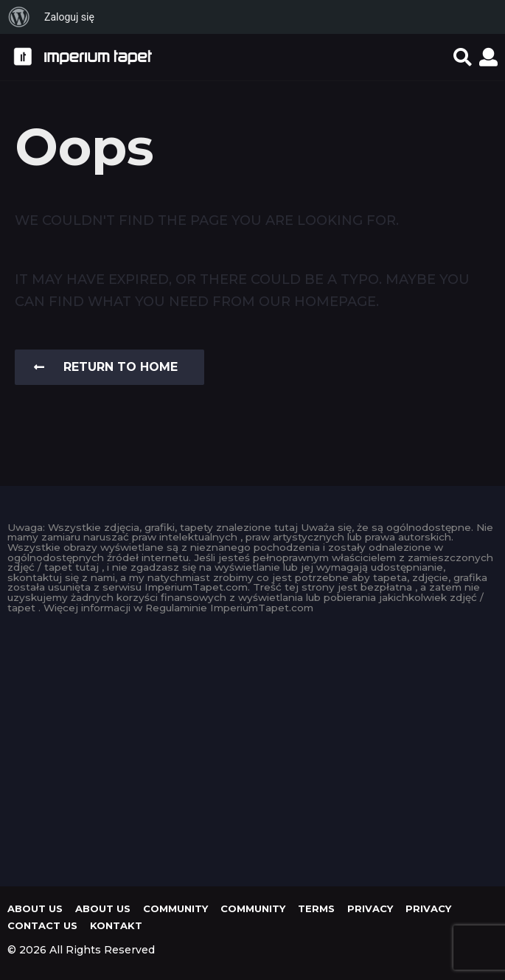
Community (175, 908)
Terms (316, 908)
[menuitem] (19, 17)
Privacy (370, 908)
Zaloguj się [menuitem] (69, 17)
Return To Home (106, 367)
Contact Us (42, 925)
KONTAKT (116, 925)
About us (35, 908)
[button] (463, 57)
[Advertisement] (252, 746)
